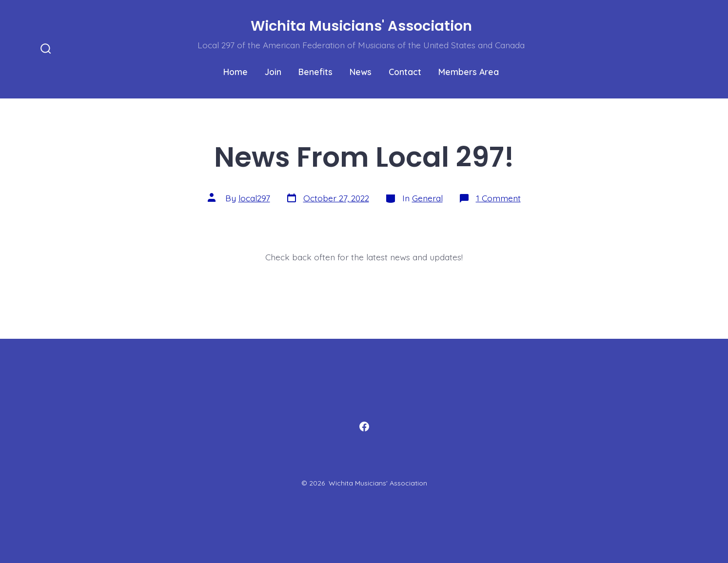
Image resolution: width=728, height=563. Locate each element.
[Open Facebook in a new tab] (364, 427)
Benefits (315, 72)
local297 (254, 198)
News (361, 72)
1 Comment (498, 198)
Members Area (469, 72)
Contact (405, 72)
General (427, 198)
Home (236, 72)
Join (273, 72)
